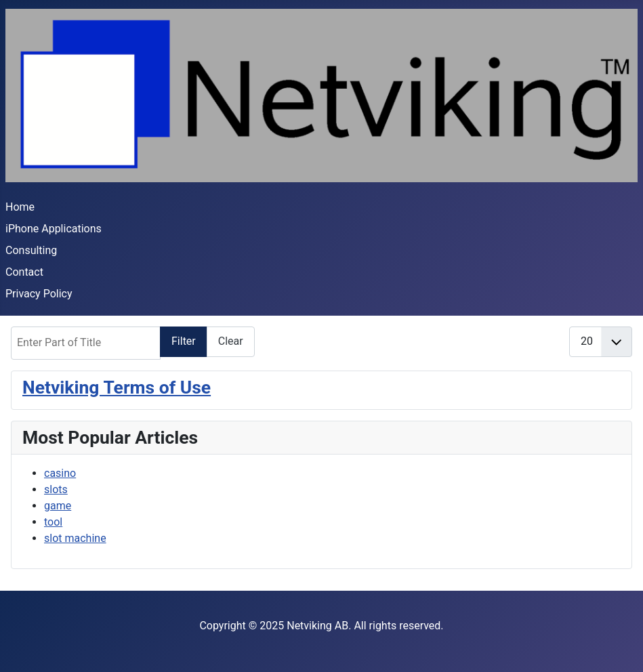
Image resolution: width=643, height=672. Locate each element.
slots (56, 489)
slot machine (75, 538)
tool (53, 522)
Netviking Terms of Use (117, 387)
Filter (184, 341)
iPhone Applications (54, 229)
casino (60, 473)
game (58, 506)
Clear (231, 341)
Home (20, 207)
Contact (24, 272)
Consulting (31, 250)
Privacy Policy (39, 294)
